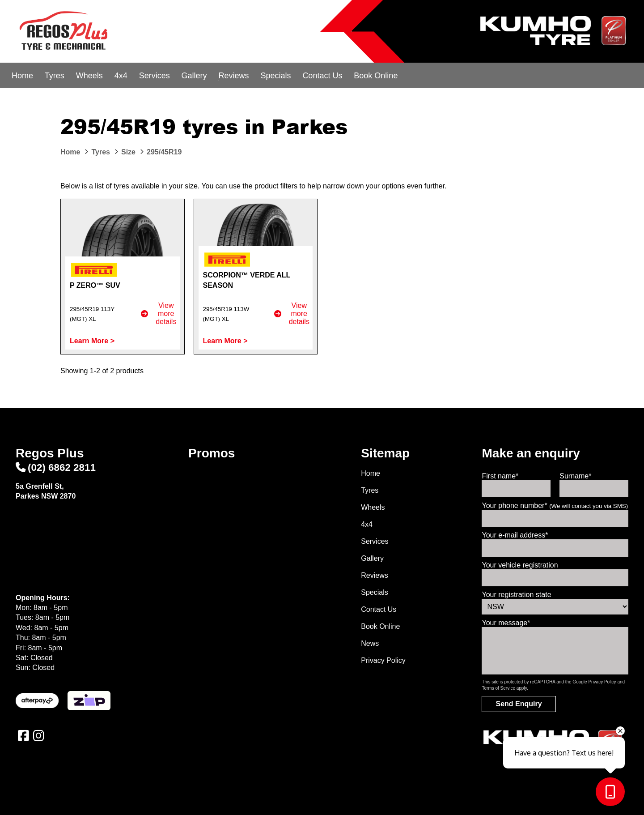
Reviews (233, 76)
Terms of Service (498, 688)
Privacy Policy (383, 660)
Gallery (194, 76)
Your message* (506, 623)
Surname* (575, 476)
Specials (275, 76)
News (370, 643)
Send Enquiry (519, 704)
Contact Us (322, 76)
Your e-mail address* (515, 535)
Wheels (89, 76)
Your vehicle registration (520, 565)
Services (155, 76)
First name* (500, 476)
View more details (159, 314)
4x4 (121, 76)
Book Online (376, 76)
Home (22, 76)
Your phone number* (555, 506)
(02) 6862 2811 (56, 467)
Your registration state (516, 595)
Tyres (55, 76)
